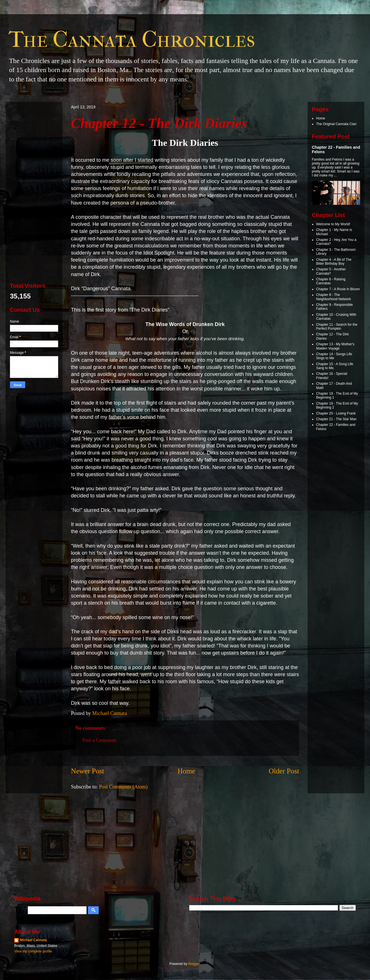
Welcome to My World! (333, 224)
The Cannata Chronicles (132, 39)
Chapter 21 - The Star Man (336, 419)
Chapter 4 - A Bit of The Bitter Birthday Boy (334, 262)
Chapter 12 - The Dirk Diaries (159, 123)
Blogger (194, 964)
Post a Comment (99, 740)
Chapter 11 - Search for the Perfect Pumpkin (337, 327)
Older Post (284, 771)
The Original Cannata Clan (336, 124)
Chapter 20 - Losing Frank (336, 413)
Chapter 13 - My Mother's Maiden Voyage (335, 346)
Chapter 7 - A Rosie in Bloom (338, 289)
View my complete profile (33, 951)
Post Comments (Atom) (123, 787)
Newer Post (88, 771)
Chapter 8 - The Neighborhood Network (334, 297)
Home (186, 771)
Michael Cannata (33, 940)
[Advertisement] (34, 191)
